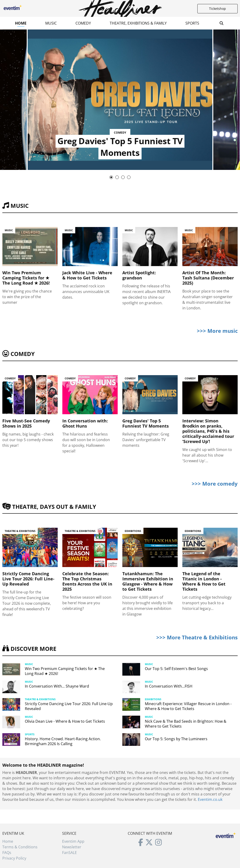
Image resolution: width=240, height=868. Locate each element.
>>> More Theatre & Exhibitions (197, 637)
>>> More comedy (215, 483)
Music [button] (51, 23)
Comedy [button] (83, 23)
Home (21, 23)
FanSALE (69, 853)
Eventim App (73, 841)
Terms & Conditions (20, 847)
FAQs (7, 853)
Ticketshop (217, 9)
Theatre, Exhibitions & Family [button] (138, 23)
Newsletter (72, 847)
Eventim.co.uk (210, 799)
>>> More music (217, 331)
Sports (192, 23)
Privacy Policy (14, 858)
